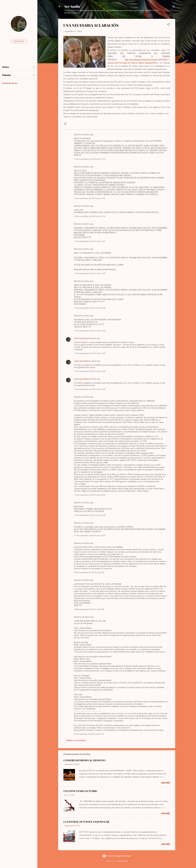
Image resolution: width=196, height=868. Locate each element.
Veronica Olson (123, 861)
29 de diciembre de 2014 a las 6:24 (89, 734)
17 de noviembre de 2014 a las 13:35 (90, 331)
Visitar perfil (19, 42)
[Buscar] (174, 7)
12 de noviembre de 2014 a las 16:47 (90, 198)
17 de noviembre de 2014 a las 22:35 (90, 495)
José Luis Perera (81, 338)
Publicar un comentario (76, 740)
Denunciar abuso (10, 83)
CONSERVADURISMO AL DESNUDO (84, 760)
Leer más (165, 783)
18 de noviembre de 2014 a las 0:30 (89, 572)
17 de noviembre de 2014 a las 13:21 (90, 241)
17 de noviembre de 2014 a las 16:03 (90, 353)
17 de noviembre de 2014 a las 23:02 (90, 536)
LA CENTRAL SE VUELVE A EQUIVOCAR (86, 822)
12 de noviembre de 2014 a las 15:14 (90, 159)
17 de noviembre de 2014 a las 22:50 (90, 515)
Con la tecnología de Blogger (117, 856)
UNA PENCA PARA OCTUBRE (80, 791)
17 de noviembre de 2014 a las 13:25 (90, 274)
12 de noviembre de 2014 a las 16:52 (90, 216)
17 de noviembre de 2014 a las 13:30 (90, 308)
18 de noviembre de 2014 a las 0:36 (89, 609)
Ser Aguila (72, 6)
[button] (168, 25)
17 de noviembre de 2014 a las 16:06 (90, 371)
